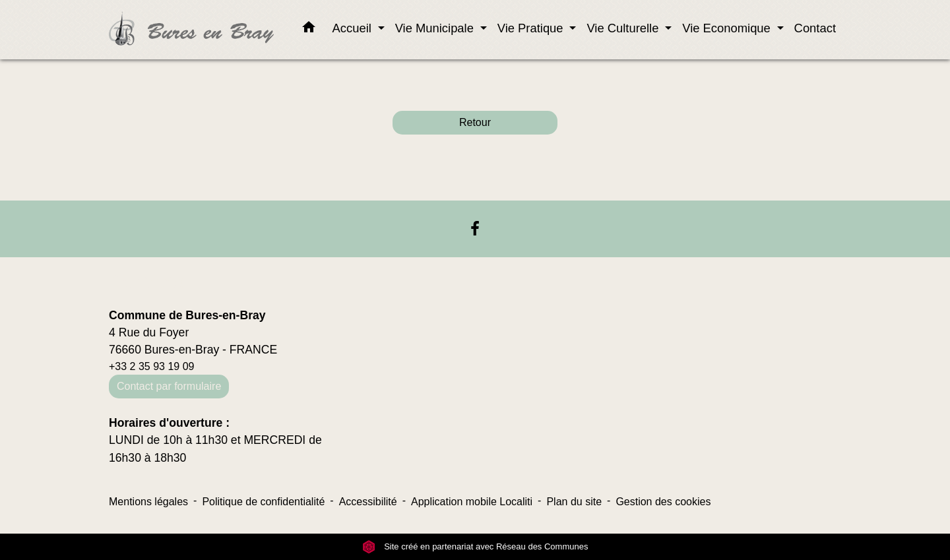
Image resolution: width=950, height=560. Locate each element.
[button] (309, 30)
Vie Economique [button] (728, 28)
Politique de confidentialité (263, 502)
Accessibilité (368, 502)
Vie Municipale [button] (436, 28)
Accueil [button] (354, 28)
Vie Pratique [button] (532, 28)
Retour (475, 122)
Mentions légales (148, 502)
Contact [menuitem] (815, 28)
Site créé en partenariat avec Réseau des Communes (475, 546)
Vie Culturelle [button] (624, 28)
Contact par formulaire (169, 386)
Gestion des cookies (663, 502)
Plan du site (574, 502)
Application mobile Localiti (472, 502)
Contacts (146, 282)
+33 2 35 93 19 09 (151, 366)
